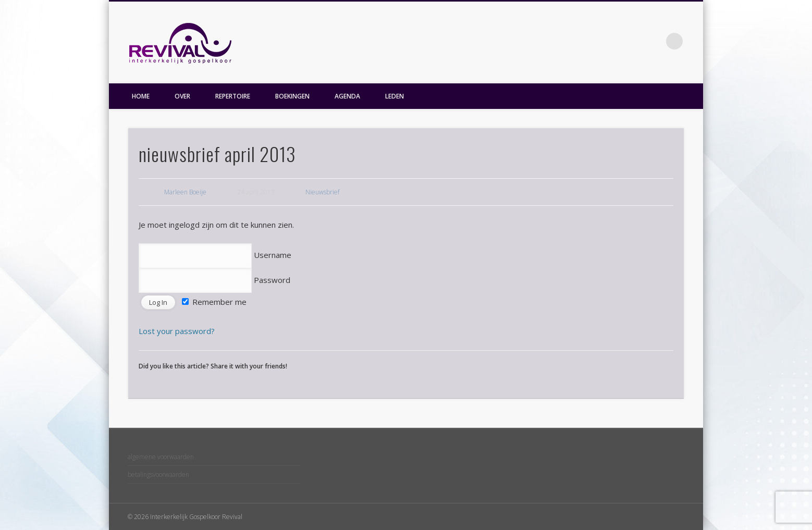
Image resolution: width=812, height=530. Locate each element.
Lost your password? (177, 331)
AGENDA (347, 96)
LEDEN (395, 96)
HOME (141, 96)
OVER (182, 96)
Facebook (653, 41)
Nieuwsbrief (322, 192)
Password (214, 280)
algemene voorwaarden (161, 457)
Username (215, 255)
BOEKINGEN (292, 96)
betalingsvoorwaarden (158, 474)
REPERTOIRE (233, 96)
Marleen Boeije (185, 192)
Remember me (214, 302)
